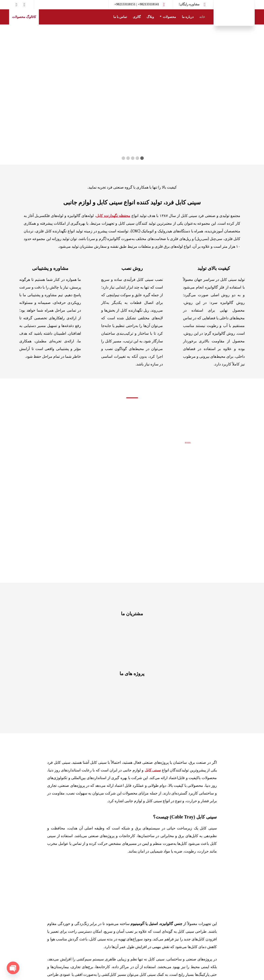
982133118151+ (125, 4)
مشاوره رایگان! (189, 4)
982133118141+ (149, 4)
